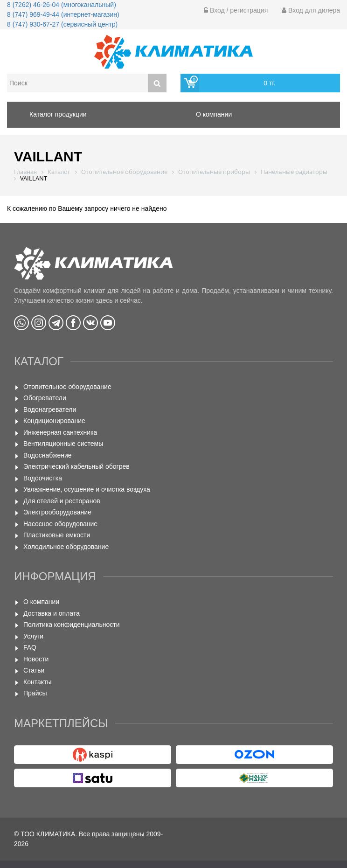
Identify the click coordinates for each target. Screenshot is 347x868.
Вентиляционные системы (63, 444)
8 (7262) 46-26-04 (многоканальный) (62, 5)
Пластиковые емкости (57, 535)
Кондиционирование (54, 421)
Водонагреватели (50, 410)
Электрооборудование (57, 512)
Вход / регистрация (236, 10)
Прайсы (35, 693)
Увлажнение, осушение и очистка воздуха (87, 489)
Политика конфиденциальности (72, 625)
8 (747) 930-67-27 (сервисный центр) (62, 24)
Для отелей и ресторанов (62, 501)
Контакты (37, 682)
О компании (41, 602)
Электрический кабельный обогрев (76, 466)
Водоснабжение (48, 455)
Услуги (33, 636)
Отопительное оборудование (67, 387)
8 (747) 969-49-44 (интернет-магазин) (63, 14)
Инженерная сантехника (60, 432)
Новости (36, 659)
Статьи (34, 670)
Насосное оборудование (60, 524)
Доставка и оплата (52, 613)
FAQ (30, 647)
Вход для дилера (311, 10)
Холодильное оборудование (66, 547)
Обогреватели (45, 398)
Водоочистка (43, 478)
